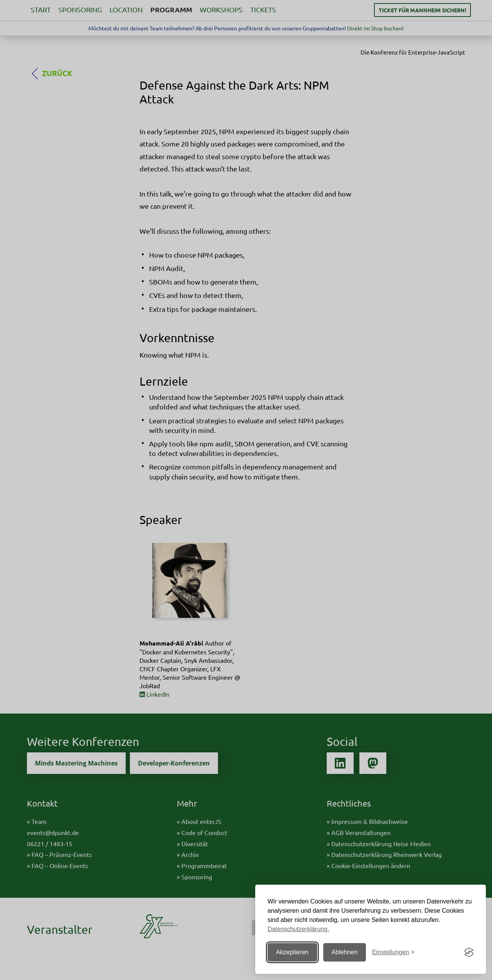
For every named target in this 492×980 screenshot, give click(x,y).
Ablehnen (345, 952)
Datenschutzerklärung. (298, 929)
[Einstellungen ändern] (393, 953)
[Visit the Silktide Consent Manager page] (469, 952)
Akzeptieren (292, 952)
